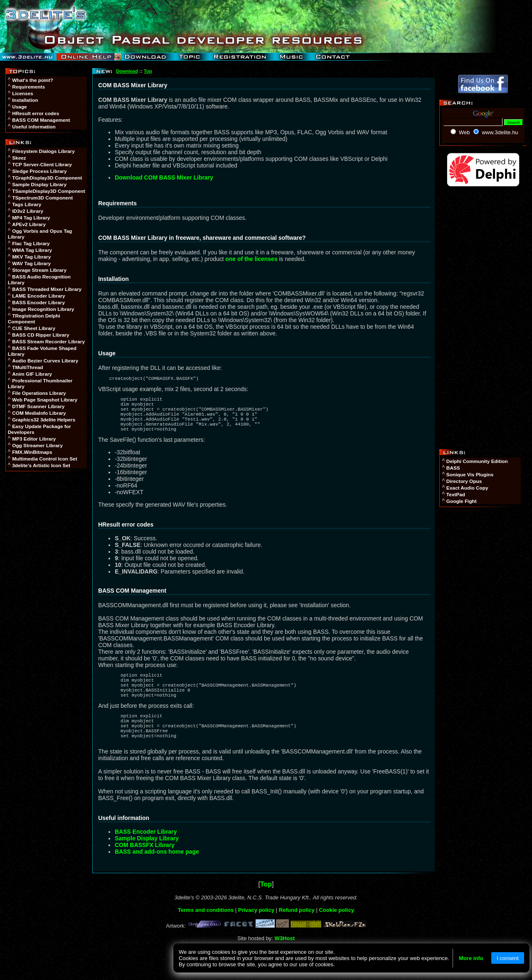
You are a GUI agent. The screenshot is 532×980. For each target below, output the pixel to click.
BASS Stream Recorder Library (48, 342)
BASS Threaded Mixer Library (47, 289)
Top (148, 71)
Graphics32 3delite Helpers (44, 420)
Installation (25, 100)
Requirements (28, 87)
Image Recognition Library (43, 309)
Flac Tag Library (31, 244)
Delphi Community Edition (477, 461)
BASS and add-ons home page (157, 875)
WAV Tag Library (31, 263)
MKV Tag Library (31, 257)
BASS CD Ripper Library (41, 335)
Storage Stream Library (39, 270)
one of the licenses (251, 259)
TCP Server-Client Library (42, 165)
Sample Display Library (39, 185)
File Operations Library (39, 393)
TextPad (456, 495)
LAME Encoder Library (39, 296)
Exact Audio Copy (467, 488)
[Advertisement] (47, 603)
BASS (453, 468)
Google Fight (462, 501)
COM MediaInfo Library (39, 413)
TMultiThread (27, 367)
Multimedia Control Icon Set (44, 459)
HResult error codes (36, 113)
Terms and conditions (206, 934)
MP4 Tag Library (31, 218)
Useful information (34, 127)
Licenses (23, 94)
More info (471, 958)
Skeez (19, 158)
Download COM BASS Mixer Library (164, 177)
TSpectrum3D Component (42, 198)
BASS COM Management (41, 120)
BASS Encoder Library (38, 303)
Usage (20, 107)
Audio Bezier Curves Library (45, 361)
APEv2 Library (29, 224)
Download (127, 71)
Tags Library (27, 204)
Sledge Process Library (39, 171)
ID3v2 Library (28, 211)
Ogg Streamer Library (37, 446)
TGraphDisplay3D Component (47, 178)
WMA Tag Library (32, 250)
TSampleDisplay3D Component (48, 191)
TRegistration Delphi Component (34, 319)
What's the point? (33, 80)
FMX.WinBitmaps (32, 452)
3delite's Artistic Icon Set (41, 465)
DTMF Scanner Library (38, 406)
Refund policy (297, 934)
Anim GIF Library (32, 374)
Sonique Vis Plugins (470, 475)
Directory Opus (464, 481)
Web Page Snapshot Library (45, 400)
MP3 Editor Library (34, 439)
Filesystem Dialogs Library (43, 151)
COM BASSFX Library (145, 869)
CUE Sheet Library (34, 328)
